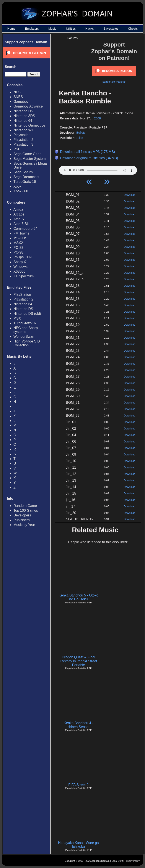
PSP (17, 149)
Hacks (90, 29)
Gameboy (21, 102)
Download (130, 195)
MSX (17, 318)
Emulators (32, 29)
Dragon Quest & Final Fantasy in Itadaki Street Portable (79, 661)
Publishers (22, 520)
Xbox (17, 186)
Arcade (19, 214)
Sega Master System (30, 159)
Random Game (25, 506)
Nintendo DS (23, 111)
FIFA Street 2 (78, 785)
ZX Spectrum (24, 276)
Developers (22, 515)
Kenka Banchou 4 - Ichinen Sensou (78, 725)
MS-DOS (20, 238)
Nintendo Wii (23, 130)
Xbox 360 (21, 191)
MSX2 (18, 243)
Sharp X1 (21, 262)
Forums (72, 38)
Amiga (18, 210)
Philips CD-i (23, 257)
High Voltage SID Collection (27, 343)
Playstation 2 (23, 140)
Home (11, 29)
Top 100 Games (26, 510)
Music (52, 29)
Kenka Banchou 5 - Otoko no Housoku (78, 597)
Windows (20, 267)
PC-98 (18, 252)
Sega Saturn (23, 172)
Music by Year (24, 525)
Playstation (22, 135)
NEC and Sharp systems (26, 330)
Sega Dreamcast (26, 177)
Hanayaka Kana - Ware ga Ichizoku (78, 845)
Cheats (133, 29)
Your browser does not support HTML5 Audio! (98, 169)
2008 (97, 118)
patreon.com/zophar (114, 82)
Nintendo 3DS (24, 116)
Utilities (71, 29)
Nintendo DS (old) (27, 314)
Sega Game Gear (27, 154)
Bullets (81, 133)
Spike (79, 138)
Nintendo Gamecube (29, 125)
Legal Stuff (117, 861)
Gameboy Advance (28, 106)
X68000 (19, 271)
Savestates (111, 29)
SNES (18, 97)
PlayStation (22, 295)
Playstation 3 (23, 144)
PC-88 (18, 248)
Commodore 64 (25, 229)
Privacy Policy (132, 861)
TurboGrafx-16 (25, 182)
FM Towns (21, 233)
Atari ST (20, 219)
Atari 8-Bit (21, 224)
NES (17, 92)
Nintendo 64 (23, 121)
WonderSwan (24, 337)
